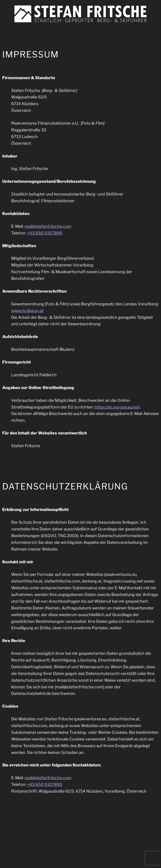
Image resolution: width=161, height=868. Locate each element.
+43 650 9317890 (45, 233)
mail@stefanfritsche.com (48, 226)
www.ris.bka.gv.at (27, 311)
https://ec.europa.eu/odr (117, 407)
